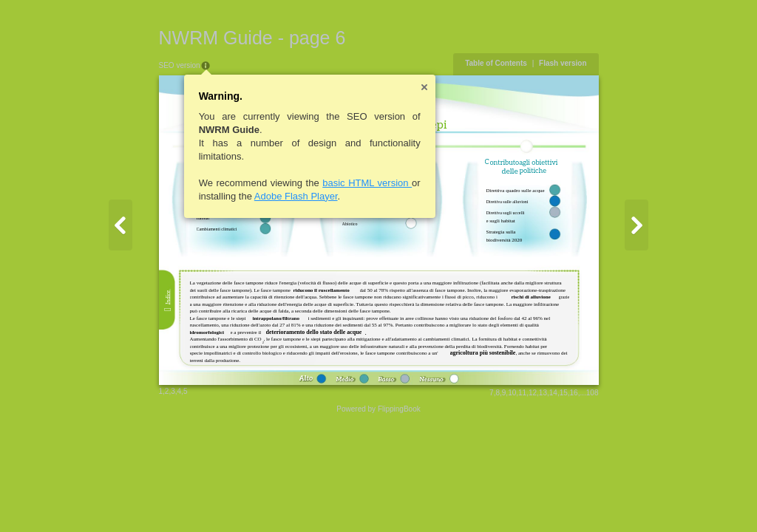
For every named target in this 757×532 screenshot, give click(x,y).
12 (533, 393)
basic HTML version (367, 183)
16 (574, 393)
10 (512, 393)
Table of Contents (496, 63)
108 (593, 393)
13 (543, 393)
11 (522, 393)
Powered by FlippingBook (378, 409)
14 (553, 393)
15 (564, 393)
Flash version (563, 63)
